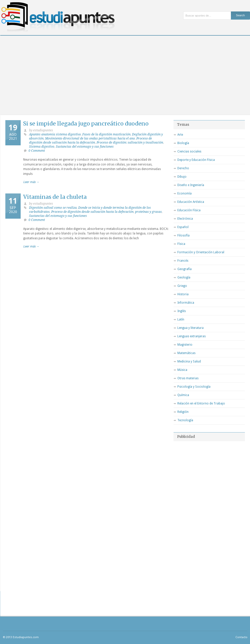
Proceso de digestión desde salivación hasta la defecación (92, 212)
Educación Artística (191, 202)
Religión (183, 412)
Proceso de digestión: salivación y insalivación (130, 143)
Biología (183, 143)
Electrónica (185, 219)
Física (181, 244)
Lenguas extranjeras (192, 336)
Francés (183, 261)
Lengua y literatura (190, 328)
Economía (185, 193)
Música (182, 370)
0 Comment (37, 151)
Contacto (241, 637)
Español (183, 227)
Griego (182, 286)
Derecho (183, 168)
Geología (184, 277)
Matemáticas (186, 353)
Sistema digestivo (42, 147)
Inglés (182, 311)
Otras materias (188, 378)
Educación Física (189, 210)
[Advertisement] (125, 74)
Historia (183, 294)
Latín (181, 319)
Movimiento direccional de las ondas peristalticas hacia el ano (90, 138)
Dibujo (182, 177)
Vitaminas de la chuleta (55, 197)
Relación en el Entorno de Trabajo (201, 403)
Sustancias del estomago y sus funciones (85, 147)
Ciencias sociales (189, 151)
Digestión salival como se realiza (53, 208)
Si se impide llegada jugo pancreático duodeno (86, 124)
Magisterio (185, 345)
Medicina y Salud (189, 361)
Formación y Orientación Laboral (201, 252)
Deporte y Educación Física (196, 160)
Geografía (185, 269)
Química (183, 395)
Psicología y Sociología (194, 387)
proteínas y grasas (148, 212)
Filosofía (183, 235)
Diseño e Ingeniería (191, 185)
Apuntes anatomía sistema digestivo (55, 134)
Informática (186, 303)
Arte (180, 135)
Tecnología (185, 420)
